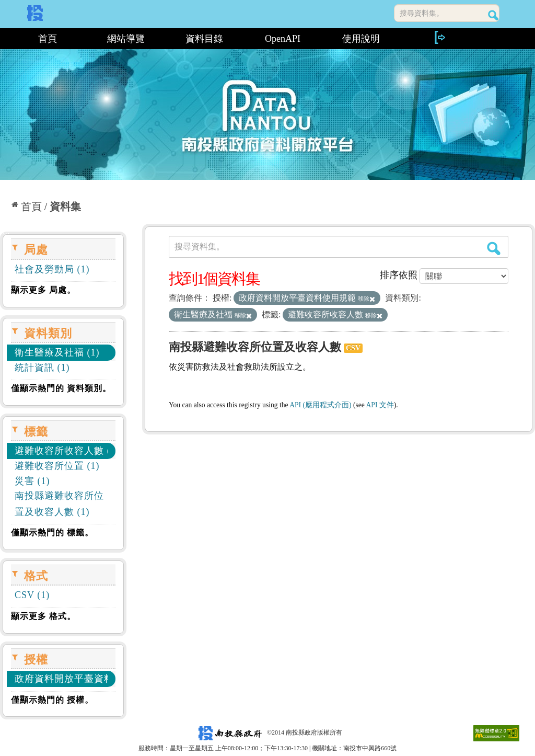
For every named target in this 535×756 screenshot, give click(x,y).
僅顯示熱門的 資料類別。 (61, 388)
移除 (367, 299)
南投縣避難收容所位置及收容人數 (255, 347)
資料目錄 (204, 39)
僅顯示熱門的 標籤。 (52, 532)
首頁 (48, 39)
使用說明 (361, 39)
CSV (353, 348)
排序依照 (399, 275)
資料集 (65, 207)
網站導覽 (126, 39)
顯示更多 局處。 (43, 290)
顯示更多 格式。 (43, 616)
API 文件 (380, 405)
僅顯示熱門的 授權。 (52, 700)
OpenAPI (283, 39)
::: (4, 39)
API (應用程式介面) (320, 405)
